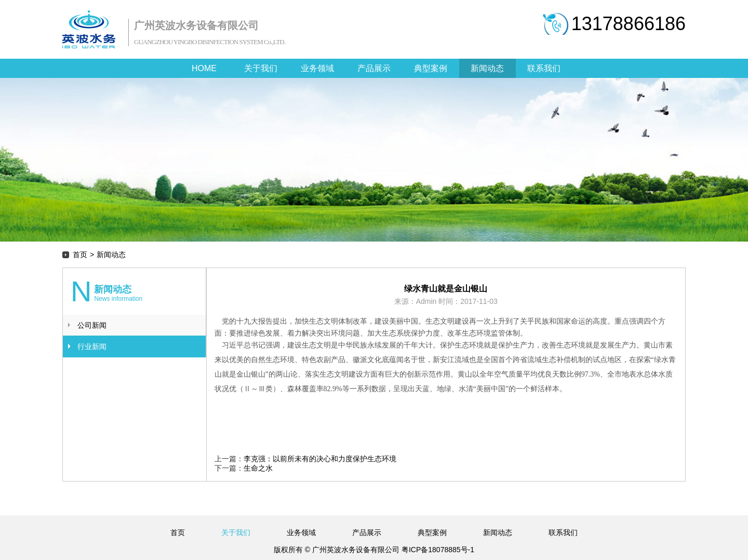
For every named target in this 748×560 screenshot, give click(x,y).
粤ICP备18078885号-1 (437, 550)
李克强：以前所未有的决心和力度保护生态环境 (320, 459)
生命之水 (258, 468)
